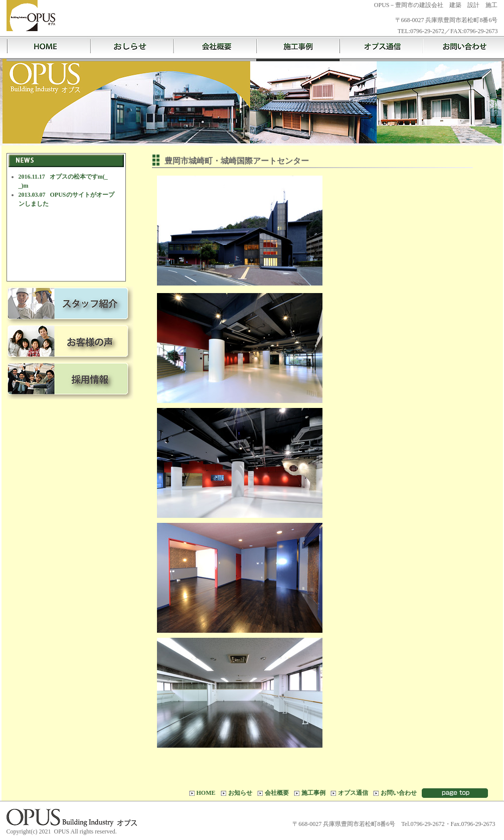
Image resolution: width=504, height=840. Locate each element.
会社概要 (215, 49)
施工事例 (298, 49)
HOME (48, 49)
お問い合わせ (399, 793)
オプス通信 (381, 49)
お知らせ (131, 49)
